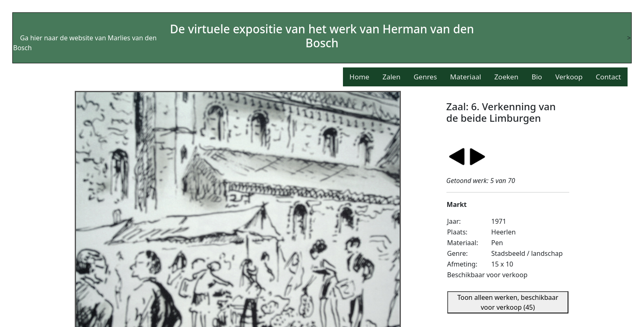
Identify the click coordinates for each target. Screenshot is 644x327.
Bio (537, 77)
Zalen (391, 77)
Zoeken (506, 77)
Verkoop (569, 77)
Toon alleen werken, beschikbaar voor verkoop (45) (508, 302)
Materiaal (466, 77)
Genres (425, 77)
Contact (608, 77)
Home (359, 77)
